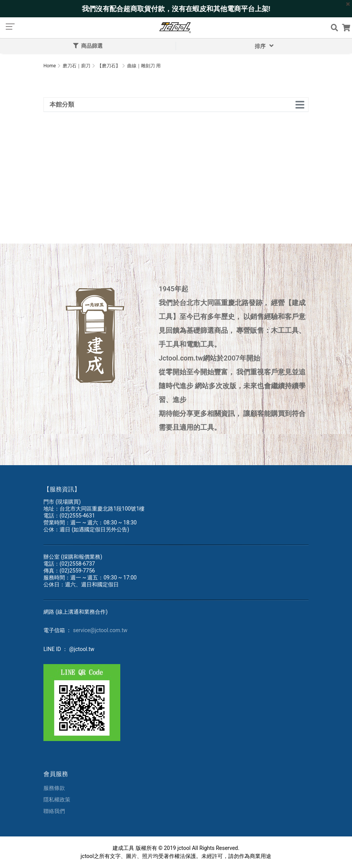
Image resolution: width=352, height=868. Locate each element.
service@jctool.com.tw (100, 630)
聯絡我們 (54, 811)
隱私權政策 (57, 800)
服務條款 (54, 788)
